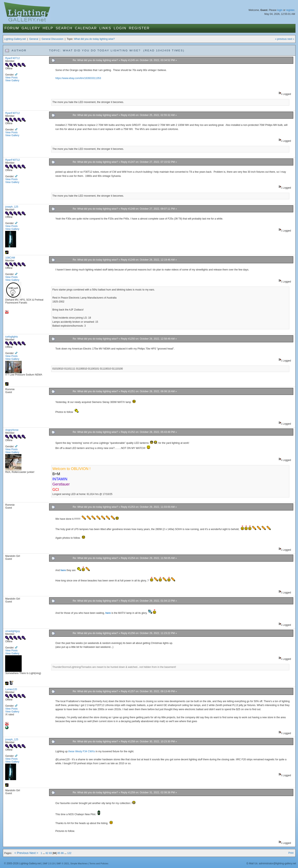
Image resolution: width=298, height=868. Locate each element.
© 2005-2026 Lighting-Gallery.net (22, 863)
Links (105, 28)
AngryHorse (12, 430)
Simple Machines (79, 863)
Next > (34, 853)
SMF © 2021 (63, 863)
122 (69, 853)
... (44, 853)
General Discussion (53, 39)
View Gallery (12, 80)
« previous (281, 39)
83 (51, 853)
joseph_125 (12, 207)
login (280, 10)
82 (47, 853)
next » (291, 39)
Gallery (31, 28)
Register (139, 28)
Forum (12, 28)
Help (48, 28)
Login (120, 28)
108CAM (10, 258)
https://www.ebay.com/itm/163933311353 (78, 78)
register (290, 10)
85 (59, 853)
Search (64, 28)
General (34, 39)
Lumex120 (11, 689)
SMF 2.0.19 (49, 863)
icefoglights (11, 337)
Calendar (86, 28)
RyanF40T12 (12, 58)
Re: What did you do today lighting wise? (96, 60)
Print (291, 853)
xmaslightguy (12, 631)
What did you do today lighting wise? (94, 39)
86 (62, 853)
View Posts (11, 78)
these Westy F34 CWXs (82, 751)
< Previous (21, 853)
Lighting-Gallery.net (15, 39)
